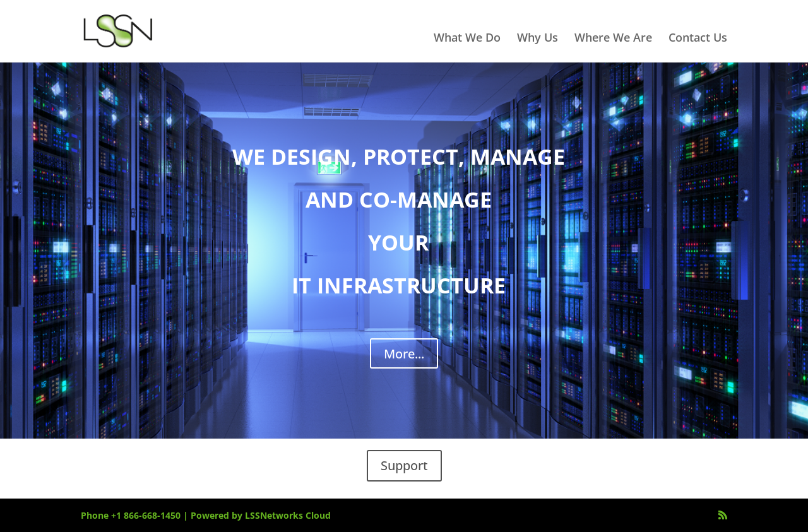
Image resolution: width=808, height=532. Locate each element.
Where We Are (613, 39)
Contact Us (698, 39)
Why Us (538, 39)
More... (404, 354)
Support (404, 465)
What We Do (467, 39)
